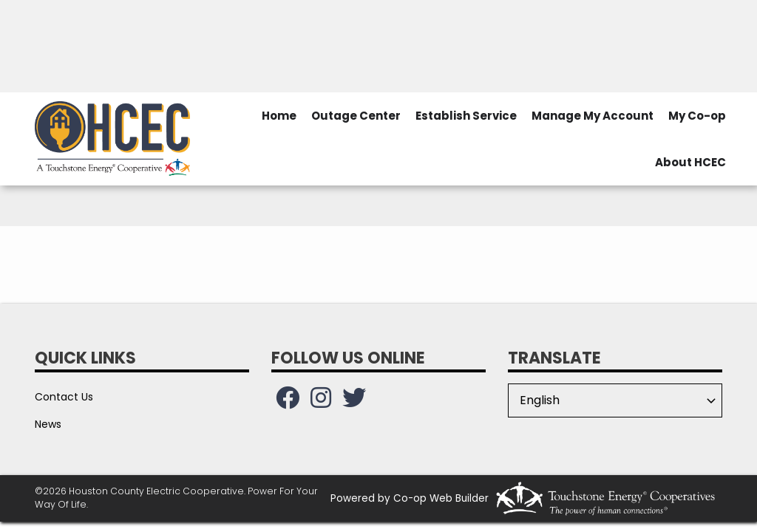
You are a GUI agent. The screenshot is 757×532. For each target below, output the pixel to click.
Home (279, 116)
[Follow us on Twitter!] (354, 402)
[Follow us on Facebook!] (288, 402)
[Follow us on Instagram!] (321, 402)
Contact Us (64, 397)
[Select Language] (615, 400)
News (48, 424)
